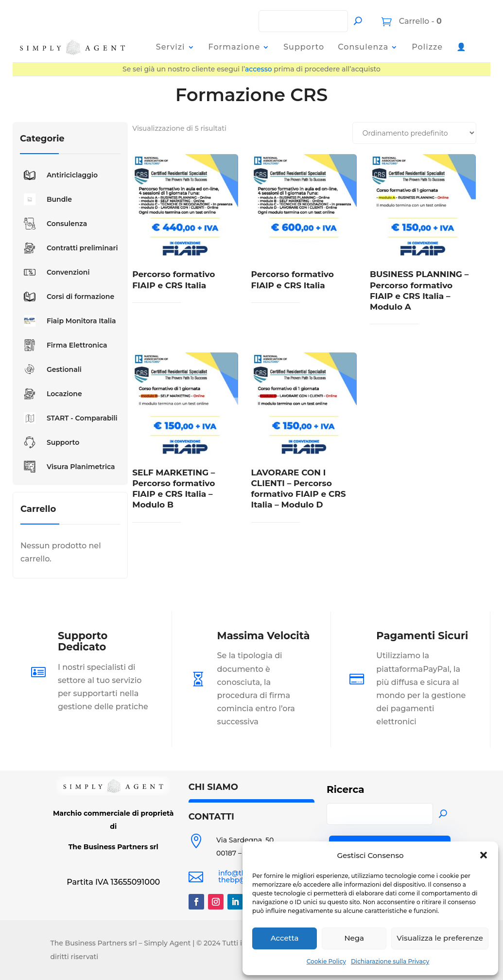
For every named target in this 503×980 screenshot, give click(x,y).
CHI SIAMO (213, 787)
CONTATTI (211, 817)
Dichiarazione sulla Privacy (390, 961)
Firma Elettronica (64, 345)
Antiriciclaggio (59, 175)
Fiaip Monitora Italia (68, 321)
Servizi (171, 47)
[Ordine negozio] (414, 133)
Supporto (304, 47)
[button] (484, 855)
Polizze (427, 47)
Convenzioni (55, 272)
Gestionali (51, 369)
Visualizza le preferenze (440, 938)
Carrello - (419, 21)
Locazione (51, 394)
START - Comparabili (69, 418)
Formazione (234, 47)
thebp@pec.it (242, 880)
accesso (259, 69)
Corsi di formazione (67, 297)
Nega (354, 938)
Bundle (46, 199)
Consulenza (363, 47)
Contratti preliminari (69, 248)
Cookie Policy (326, 961)
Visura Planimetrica (68, 467)
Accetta (285, 938)
